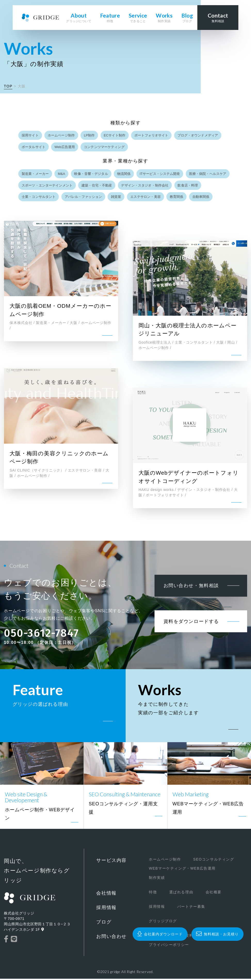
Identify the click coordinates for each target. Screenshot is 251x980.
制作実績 (150, 880)
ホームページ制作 (62, 135)
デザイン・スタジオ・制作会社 (145, 186)
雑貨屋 (116, 198)
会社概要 (206, 894)
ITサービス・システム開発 (160, 175)
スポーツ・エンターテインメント (47, 186)
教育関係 (177, 198)
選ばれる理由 (174, 894)
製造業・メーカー (35, 175)
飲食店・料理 (188, 186)
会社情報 (106, 895)
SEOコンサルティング (207, 862)
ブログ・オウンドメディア (199, 135)
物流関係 (124, 175)
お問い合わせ (111, 938)
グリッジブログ (156, 922)
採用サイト (30, 135)
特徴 (146, 894)
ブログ (104, 924)
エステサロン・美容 (146, 198)
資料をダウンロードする (189, 636)
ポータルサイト (34, 147)
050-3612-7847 (41, 635)
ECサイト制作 (115, 135)
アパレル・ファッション (83, 198)
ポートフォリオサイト (152, 135)
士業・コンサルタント (39, 198)
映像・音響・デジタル (91, 175)
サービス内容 (111, 863)
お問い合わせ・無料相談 (189, 592)
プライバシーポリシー (162, 946)
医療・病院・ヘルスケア (208, 175)
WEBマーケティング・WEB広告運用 (175, 871)
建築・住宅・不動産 (97, 186)
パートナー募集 (184, 908)
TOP (8, 86)
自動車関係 (201, 198)
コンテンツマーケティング (105, 147)
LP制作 (90, 135)
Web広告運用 (65, 147)
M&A (62, 175)
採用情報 (106, 909)
